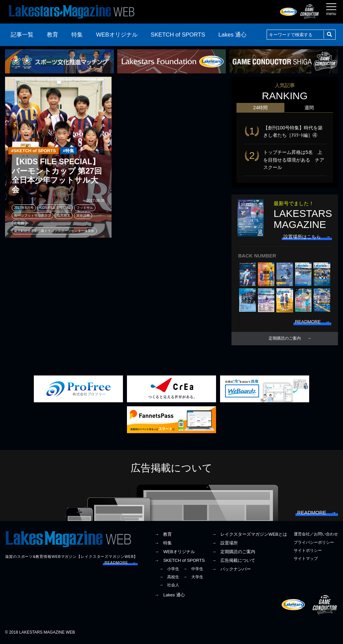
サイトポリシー (308, 552)
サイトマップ (306, 560)
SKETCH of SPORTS (178, 35)
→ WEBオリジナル (175, 553)
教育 (53, 35)
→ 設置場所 (225, 545)
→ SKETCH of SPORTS (180, 562)
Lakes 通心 (232, 35)
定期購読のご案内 (285, 339)
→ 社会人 (169, 587)
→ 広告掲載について (233, 562)
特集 (77, 35)
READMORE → (120, 564)
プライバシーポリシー (314, 544)
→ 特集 (163, 545)
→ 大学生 (193, 579)
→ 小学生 (169, 571)
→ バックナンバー (231, 571)
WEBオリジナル (117, 35)
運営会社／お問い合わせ (316, 536)
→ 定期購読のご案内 (233, 553)
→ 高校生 (169, 579)
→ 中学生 (193, 571)
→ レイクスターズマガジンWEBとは (249, 536)
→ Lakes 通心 (169, 597)
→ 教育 (163, 536)
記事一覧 (22, 35)
